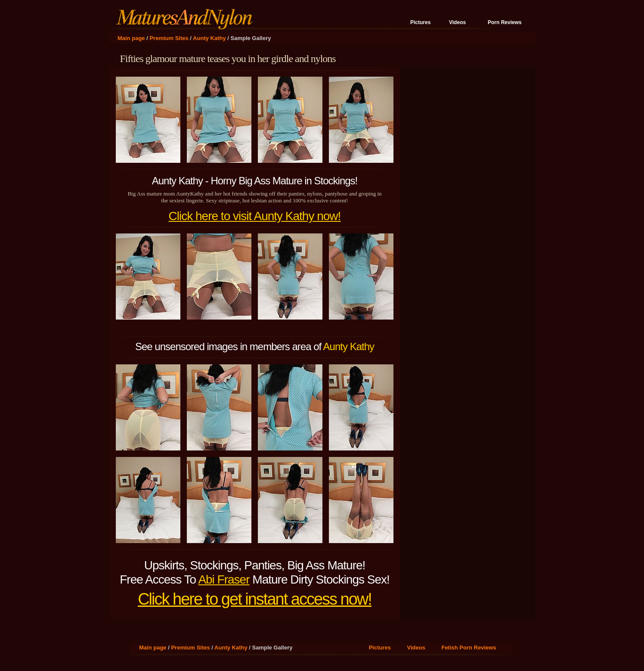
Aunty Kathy (209, 38)
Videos (457, 22)
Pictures (420, 22)
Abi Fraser (224, 579)
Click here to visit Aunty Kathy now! (255, 216)
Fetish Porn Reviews (469, 648)
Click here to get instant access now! (255, 599)
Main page (131, 38)
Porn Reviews (505, 22)
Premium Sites (169, 38)
